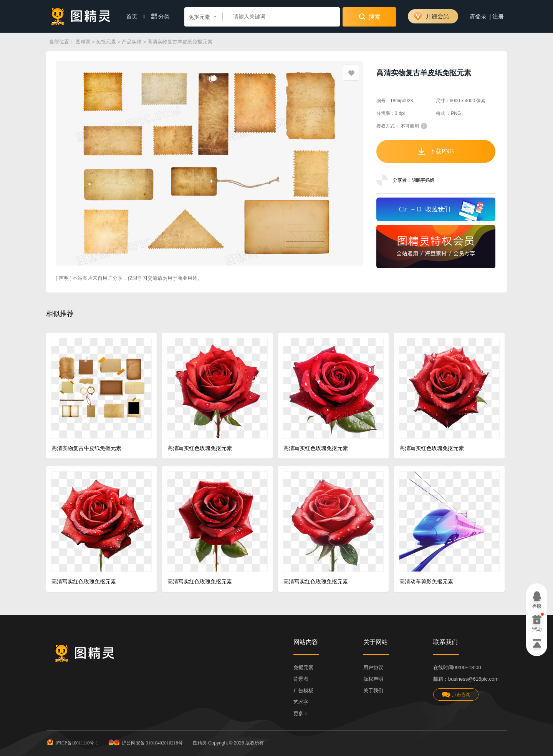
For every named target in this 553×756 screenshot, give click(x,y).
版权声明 (373, 679)
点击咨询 (456, 695)
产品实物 (132, 42)
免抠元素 (106, 42)
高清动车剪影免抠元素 (426, 582)
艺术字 (301, 702)
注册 (498, 17)
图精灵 (83, 42)
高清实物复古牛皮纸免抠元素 (86, 448)
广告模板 (303, 690)
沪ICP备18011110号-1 (72, 742)
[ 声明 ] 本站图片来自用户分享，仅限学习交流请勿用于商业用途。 (129, 278)
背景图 (301, 679)
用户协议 (373, 667)
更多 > (301, 714)
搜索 (370, 17)
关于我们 (373, 690)
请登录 (478, 17)
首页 (135, 17)
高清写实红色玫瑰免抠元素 (200, 448)
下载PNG (436, 151)
